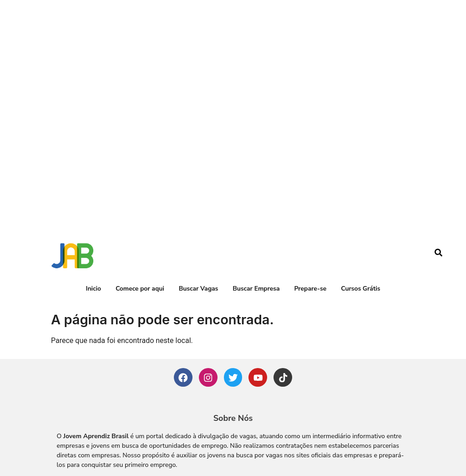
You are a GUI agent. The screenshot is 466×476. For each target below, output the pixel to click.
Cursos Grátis (360, 236)
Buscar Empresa (256, 236)
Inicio (94, 236)
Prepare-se (310, 236)
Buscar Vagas (199, 236)
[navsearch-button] (439, 202)
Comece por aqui (140, 236)
